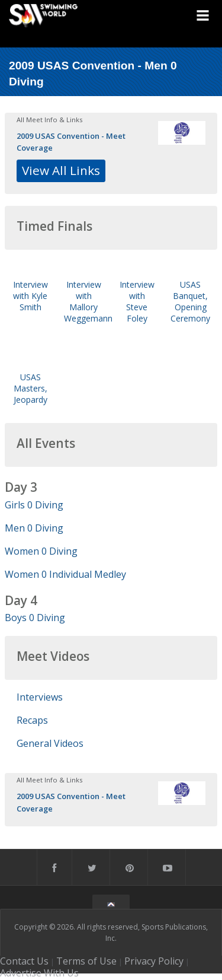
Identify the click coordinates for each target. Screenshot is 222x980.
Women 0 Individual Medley (65, 574)
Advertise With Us (39, 973)
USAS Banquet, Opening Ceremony (190, 302)
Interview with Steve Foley (137, 302)
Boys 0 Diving (35, 618)
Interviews (40, 697)
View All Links (61, 170)
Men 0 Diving (34, 528)
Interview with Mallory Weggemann (88, 302)
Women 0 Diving (41, 551)
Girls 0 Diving (34, 505)
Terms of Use (86, 961)
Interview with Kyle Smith (30, 296)
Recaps (32, 720)
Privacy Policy (154, 961)
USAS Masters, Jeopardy (30, 388)
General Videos (50, 743)
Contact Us (24, 961)
